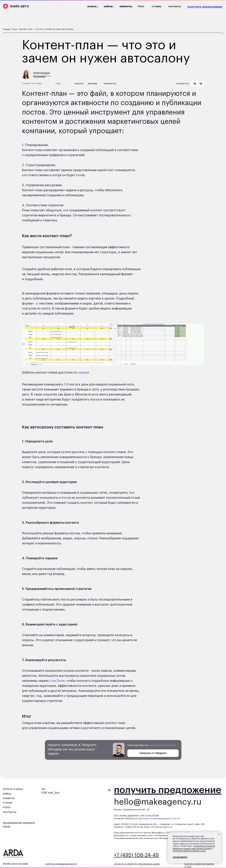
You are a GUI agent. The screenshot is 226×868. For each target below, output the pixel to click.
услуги (92, 6)
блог (141, 6)
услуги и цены (13, 789)
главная (7, 29)
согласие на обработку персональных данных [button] (137, 864)
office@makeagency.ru (161, 827)
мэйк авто (20, 6)
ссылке (83, 373)
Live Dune (57, 681)
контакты (175, 6)
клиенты (9, 798)
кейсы (7, 794)
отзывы (156, 6)
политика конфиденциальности (61, 864)
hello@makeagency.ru (158, 802)
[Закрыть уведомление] (219, 834)
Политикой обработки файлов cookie (189, 851)
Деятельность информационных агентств (159, 819)
